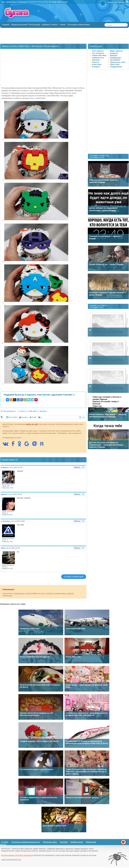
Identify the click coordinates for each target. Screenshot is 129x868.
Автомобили (115, 60)
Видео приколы (116, 51)
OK (50, 2)
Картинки (96, 60)
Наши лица (97, 64)
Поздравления (116, 67)
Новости (95, 62)
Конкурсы (96, 67)
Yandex (65, 2)
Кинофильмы (115, 58)
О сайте (5, 842)
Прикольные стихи (118, 62)
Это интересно (9, 411)
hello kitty (33, 411)
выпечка (43, 411)
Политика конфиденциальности (26, 842)
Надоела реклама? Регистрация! (26, 25)
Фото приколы (98, 51)
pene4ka (24, 417)
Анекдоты (114, 53)
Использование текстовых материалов (17, 855)
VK (44, 2)
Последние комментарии (79, 25)
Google (54, 2)
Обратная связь (120, 2)
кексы (23, 411)
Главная (6, 25)
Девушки (114, 55)
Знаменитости (98, 58)
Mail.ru (60, 2)
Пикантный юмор (99, 55)
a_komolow (6, 521)
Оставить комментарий (74, 577)
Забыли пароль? (12, 2)
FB (47, 2)
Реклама (111, 2)
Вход (3, 2)
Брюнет (4, 494)
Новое (63, 25)
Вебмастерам (77, 842)
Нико (3, 548)
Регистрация (22, 2)
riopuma (4, 467)
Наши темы (115, 64)
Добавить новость (50, 25)
